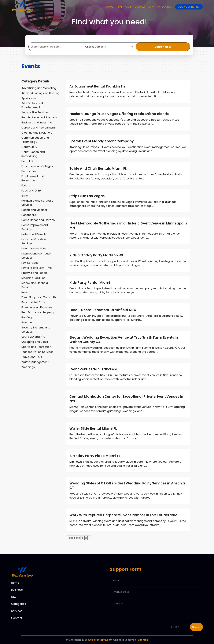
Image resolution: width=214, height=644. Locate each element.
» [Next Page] (90, 538)
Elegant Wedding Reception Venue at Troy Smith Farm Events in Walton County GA (124, 340)
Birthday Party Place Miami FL (95, 456)
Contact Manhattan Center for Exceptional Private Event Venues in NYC (126, 399)
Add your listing (189, 7)
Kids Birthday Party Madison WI (96, 255)
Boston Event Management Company (102, 141)
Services (17, 611)
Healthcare (124, 7)
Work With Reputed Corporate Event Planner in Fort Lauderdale (123, 515)
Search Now (163, 47)
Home (110, 7)
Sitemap (143, 640)
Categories (165, 7)
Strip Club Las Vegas (87, 196)
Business (140, 7)
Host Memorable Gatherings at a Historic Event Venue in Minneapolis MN (128, 226)
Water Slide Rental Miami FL (93, 429)
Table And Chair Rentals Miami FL (98, 169)
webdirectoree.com (100, 640)
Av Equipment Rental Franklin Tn (97, 86)
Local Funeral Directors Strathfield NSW (103, 310)
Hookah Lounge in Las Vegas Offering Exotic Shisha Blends (119, 114)
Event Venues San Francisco (93, 369)
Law (151, 7)
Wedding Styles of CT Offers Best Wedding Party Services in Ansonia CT (127, 486)
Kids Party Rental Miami (90, 283)
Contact (17, 618)
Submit (196, 627)
